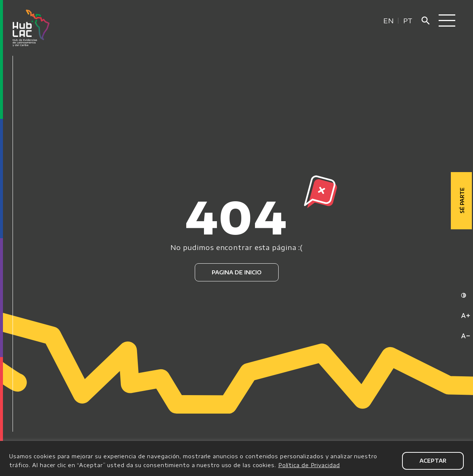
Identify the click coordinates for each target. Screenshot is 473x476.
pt (408, 20)
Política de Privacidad (309, 465)
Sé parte (462, 199)
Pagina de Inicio (237, 272)
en (389, 20)
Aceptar (433, 461)
